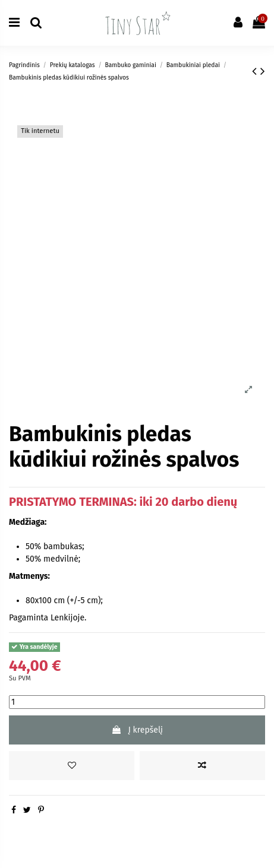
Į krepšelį (137, 730)
